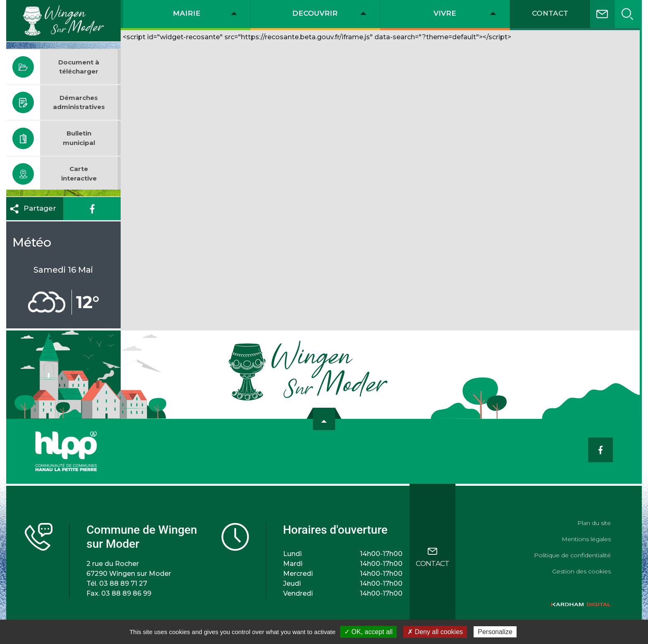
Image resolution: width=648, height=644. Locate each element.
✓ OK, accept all (368, 632)
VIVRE (445, 13)
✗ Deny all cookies (435, 632)
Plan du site (594, 523)
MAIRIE (187, 13)
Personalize (495, 632)
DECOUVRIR (315, 13)
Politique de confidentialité (572, 555)
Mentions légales (586, 539)
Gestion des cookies (581, 571)
